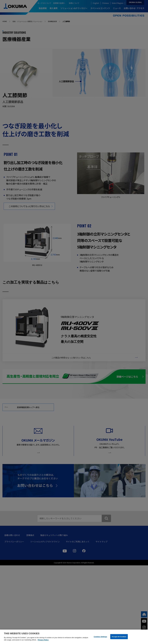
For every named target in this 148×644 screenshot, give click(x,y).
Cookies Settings (100, 637)
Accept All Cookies (119, 637)
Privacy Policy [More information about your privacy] (43, 640)
